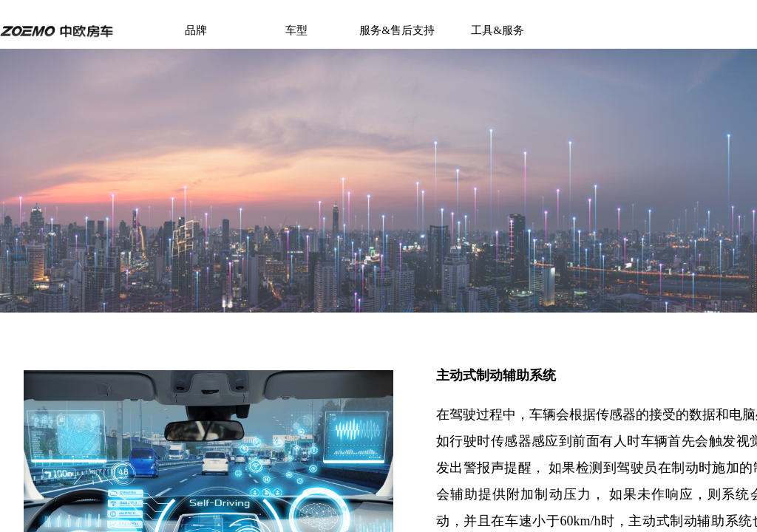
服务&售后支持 (397, 30)
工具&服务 (498, 30)
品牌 (196, 30)
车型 (296, 30)
